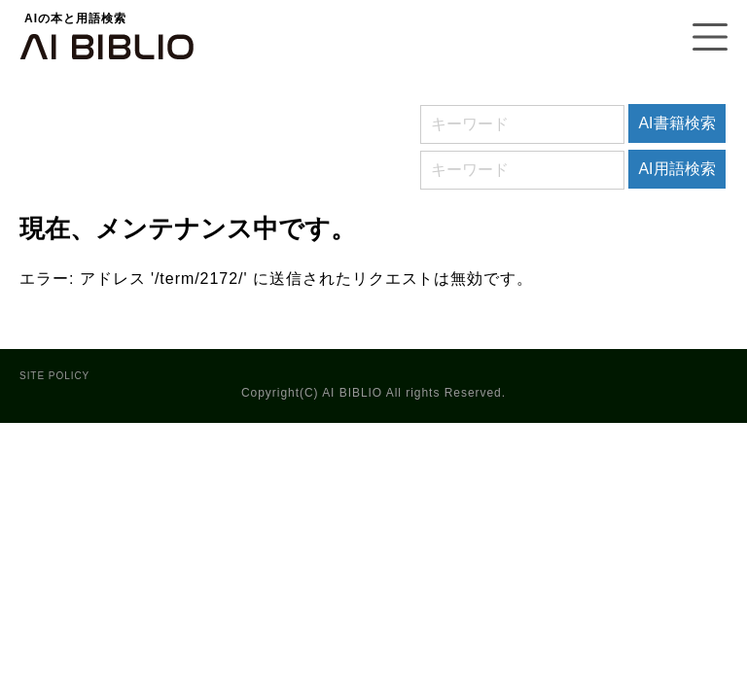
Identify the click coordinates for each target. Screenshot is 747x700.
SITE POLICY (54, 376)
